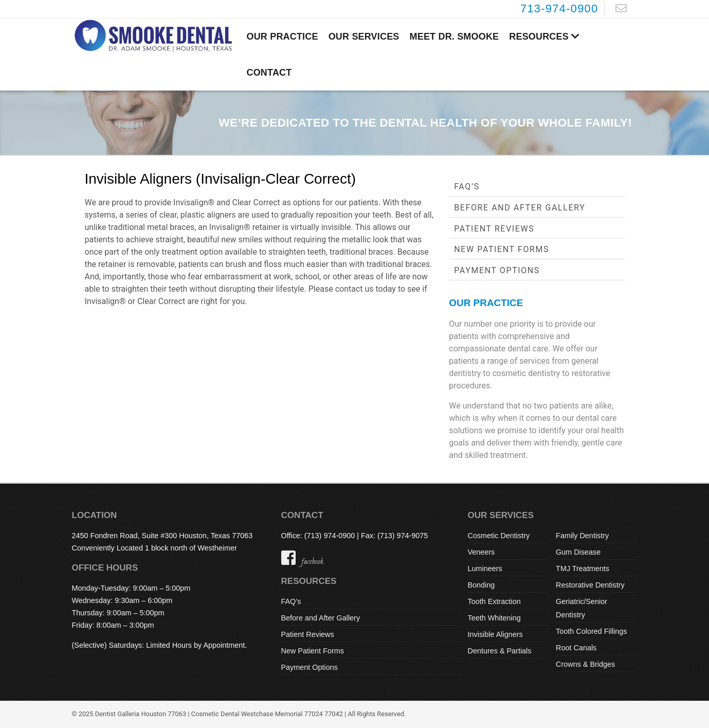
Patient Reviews (494, 229)
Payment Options (497, 270)
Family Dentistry (582, 536)
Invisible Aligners (495, 634)
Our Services (364, 37)
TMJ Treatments (583, 569)
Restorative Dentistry (590, 585)
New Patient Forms (502, 249)
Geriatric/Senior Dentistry (581, 608)
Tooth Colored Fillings (591, 631)
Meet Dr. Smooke (455, 37)
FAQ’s (467, 187)
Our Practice (283, 37)
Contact (269, 73)
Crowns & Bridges (585, 664)
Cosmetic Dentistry (499, 536)
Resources (544, 37)
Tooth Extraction (494, 601)
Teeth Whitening (494, 618)
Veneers (481, 552)
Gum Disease (578, 552)
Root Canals (576, 648)
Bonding (481, 585)
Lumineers (485, 569)
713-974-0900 (559, 8)
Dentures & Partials (500, 651)
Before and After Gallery (520, 208)
